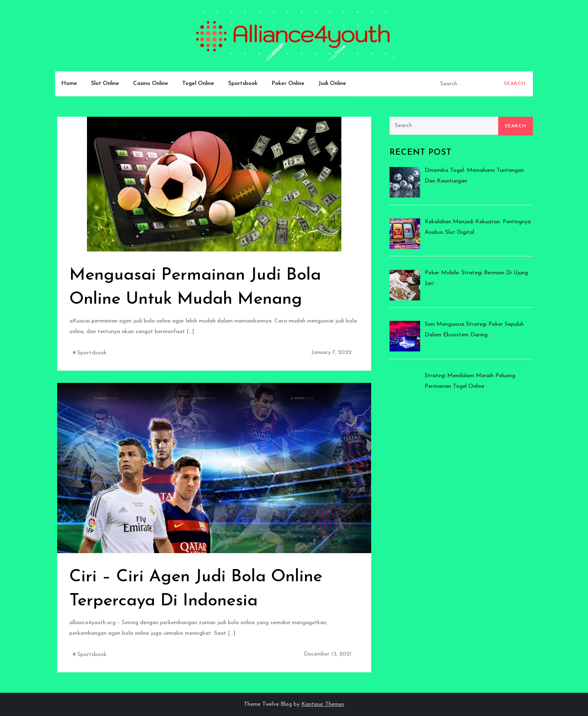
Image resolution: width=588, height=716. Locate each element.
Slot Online (105, 83)
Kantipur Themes (323, 704)
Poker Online (288, 83)
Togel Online (198, 83)
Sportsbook (243, 83)
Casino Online (151, 83)
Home (69, 83)
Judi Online (332, 83)
